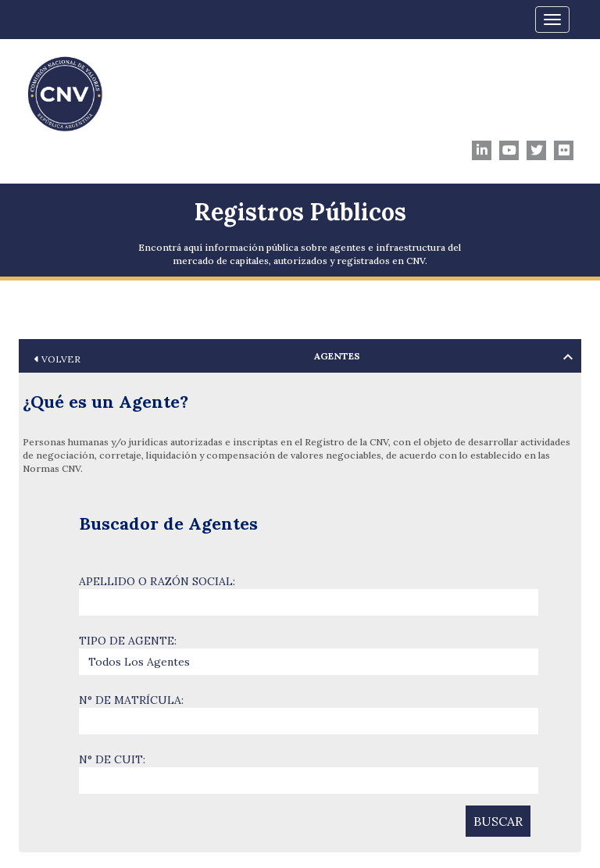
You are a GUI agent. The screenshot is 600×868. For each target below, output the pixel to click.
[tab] (300, 356)
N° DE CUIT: (112, 759)
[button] (300, 356)
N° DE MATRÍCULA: (131, 700)
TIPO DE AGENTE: (128, 641)
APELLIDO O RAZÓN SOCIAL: (157, 581)
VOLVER (57, 359)
